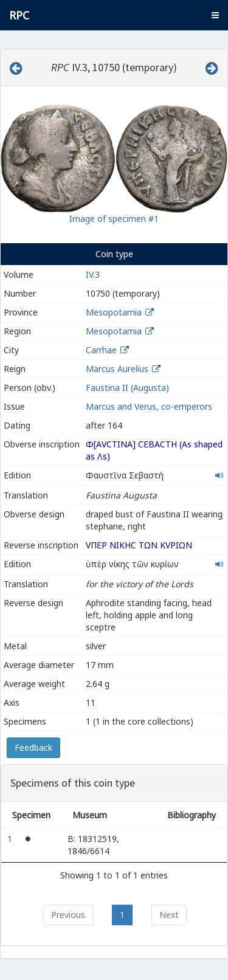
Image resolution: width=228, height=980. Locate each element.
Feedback (33, 747)
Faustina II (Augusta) (127, 388)
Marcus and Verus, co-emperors (149, 406)
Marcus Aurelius (117, 369)
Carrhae (101, 350)
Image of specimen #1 (114, 219)
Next (169, 915)
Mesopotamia (114, 312)
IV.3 (93, 274)
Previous (68, 915)
